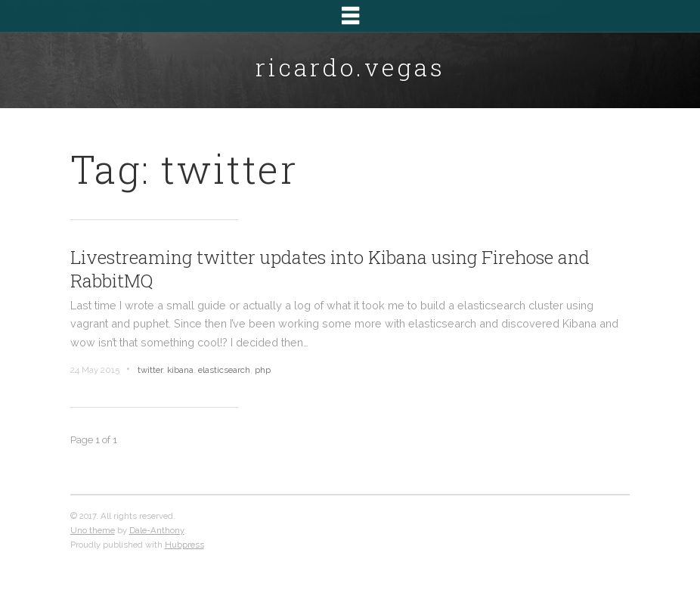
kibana (180, 370)
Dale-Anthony (157, 530)
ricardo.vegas (350, 67)
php (263, 370)
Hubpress (184, 545)
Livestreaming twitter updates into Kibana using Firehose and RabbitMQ (330, 269)
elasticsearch (224, 370)
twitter (150, 370)
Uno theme (93, 530)
